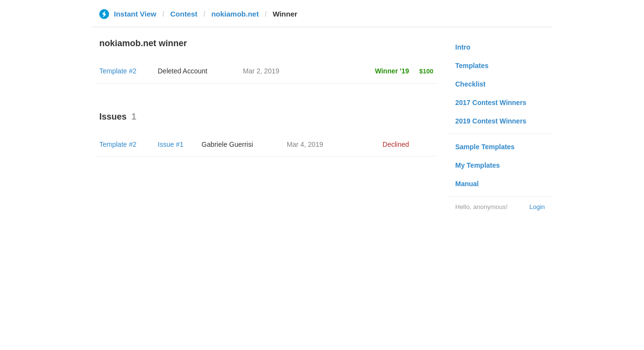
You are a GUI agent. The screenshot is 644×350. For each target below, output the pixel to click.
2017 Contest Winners (491, 103)
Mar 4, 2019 (305, 144)
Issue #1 (171, 144)
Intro (463, 47)
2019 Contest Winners (491, 121)
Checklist (470, 84)
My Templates (478, 165)
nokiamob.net (235, 14)
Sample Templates (485, 147)
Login (537, 207)
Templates (472, 66)
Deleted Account (183, 71)
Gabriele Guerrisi (227, 144)
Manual (467, 184)
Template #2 (118, 71)
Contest (184, 14)
